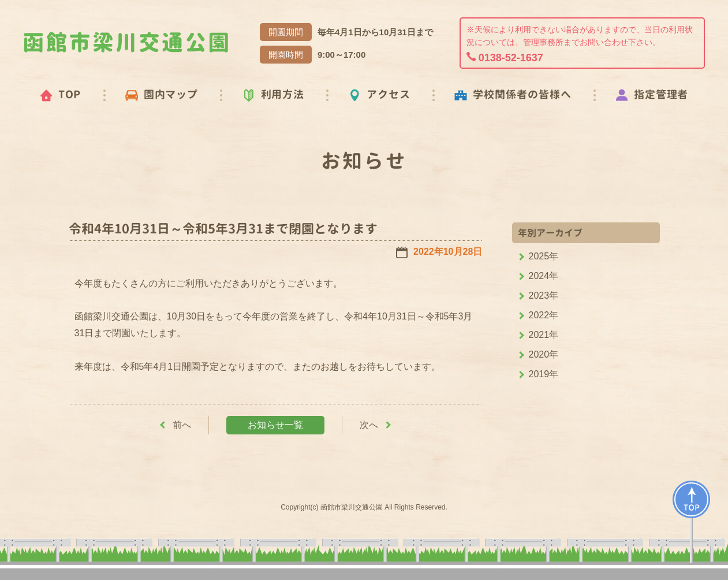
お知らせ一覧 (275, 425)
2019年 (544, 374)
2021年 (544, 335)
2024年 (544, 276)
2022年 (544, 315)
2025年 (544, 256)
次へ (369, 425)
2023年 (544, 295)
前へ (182, 425)
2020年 (544, 354)
